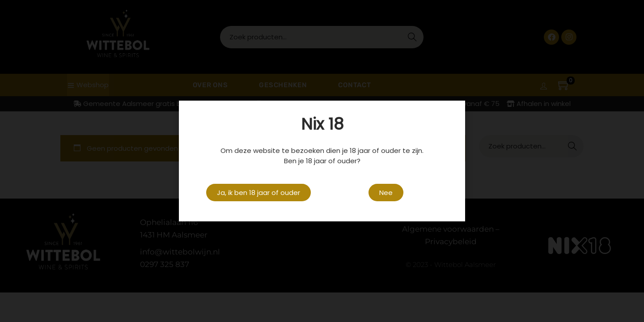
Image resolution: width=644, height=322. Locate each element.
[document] (322, 161)
